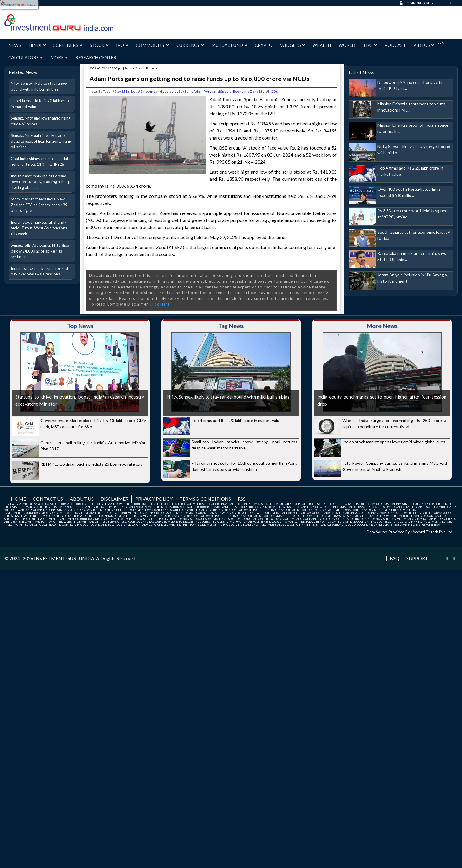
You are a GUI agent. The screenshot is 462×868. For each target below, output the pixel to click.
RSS (242, 499)
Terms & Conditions (205, 499)
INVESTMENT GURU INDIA (64, 558)
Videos (424, 45)
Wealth (322, 45)
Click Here (160, 304)
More (59, 57)
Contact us (48, 499)
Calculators (25, 57)
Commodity (152, 45)
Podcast (395, 45)
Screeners (68, 45)
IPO (122, 45)
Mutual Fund (229, 45)
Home (18, 499)
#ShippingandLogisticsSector (164, 91)
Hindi (37, 45)
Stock (99, 45)
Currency (190, 45)
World (347, 45)
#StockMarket (125, 91)
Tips (370, 45)
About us (82, 499)
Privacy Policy (154, 499)
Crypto (264, 45)
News (15, 45)
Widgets (293, 45)
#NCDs (272, 91)
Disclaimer (114, 499)
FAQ (395, 558)
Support (417, 558)
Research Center (96, 57)
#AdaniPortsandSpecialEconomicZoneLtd (228, 91)
